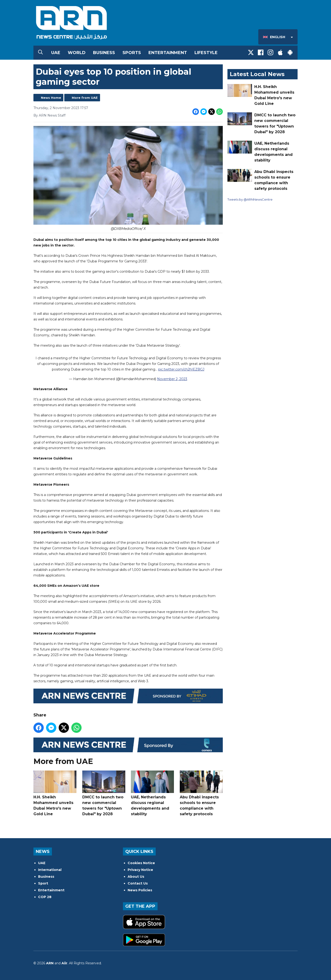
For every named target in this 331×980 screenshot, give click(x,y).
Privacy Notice (140, 870)
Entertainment (168, 53)
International (50, 870)
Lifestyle (206, 53)
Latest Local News (257, 74)
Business (104, 53)
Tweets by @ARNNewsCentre (250, 199)
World (77, 53)
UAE (56, 53)
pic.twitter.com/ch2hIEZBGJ (181, 370)
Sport (43, 883)
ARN (50, 963)
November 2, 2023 (172, 379)
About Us (136, 877)
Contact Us (138, 883)
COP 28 (45, 897)
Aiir (64, 963)
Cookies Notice (141, 863)
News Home (51, 98)
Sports (132, 53)
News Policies (140, 890)
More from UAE (85, 98)
